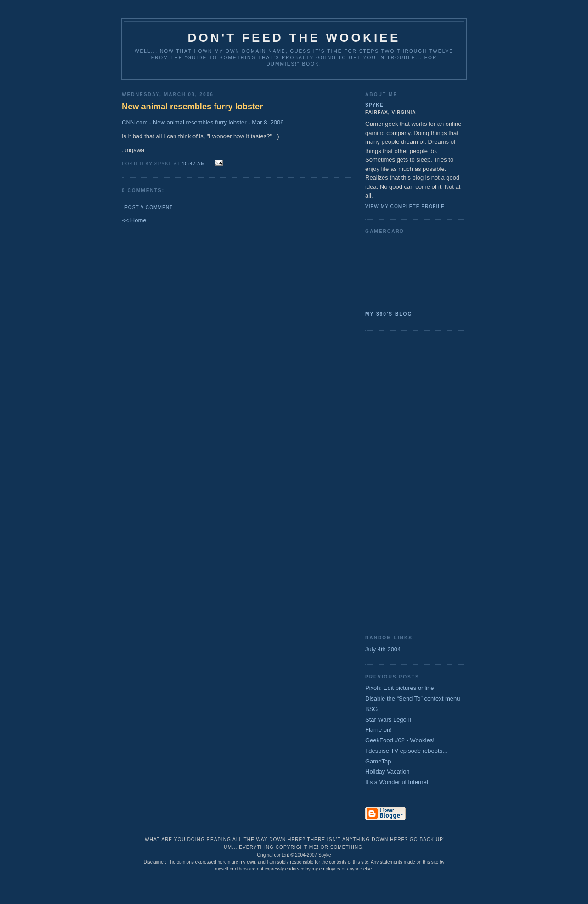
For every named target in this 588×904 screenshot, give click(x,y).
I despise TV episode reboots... (406, 751)
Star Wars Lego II (388, 720)
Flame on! (379, 730)
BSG (371, 709)
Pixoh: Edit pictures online (400, 688)
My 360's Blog (389, 314)
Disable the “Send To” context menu (413, 698)
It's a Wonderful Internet (397, 782)
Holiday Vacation (387, 771)
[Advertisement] (402, 477)
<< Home (134, 220)
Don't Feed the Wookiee (294, 38)
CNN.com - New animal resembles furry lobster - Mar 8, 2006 (203, 122)
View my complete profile (405, 206)
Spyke (374, 105)
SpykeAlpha (412, 271)
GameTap (378, 761)
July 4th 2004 (383, 649)
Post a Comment (149, 207)
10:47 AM (194, 164)
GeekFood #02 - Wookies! (400, 740)
